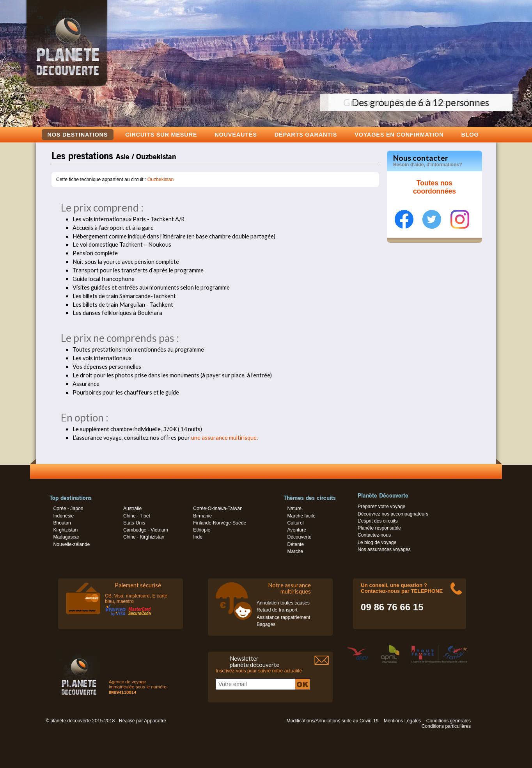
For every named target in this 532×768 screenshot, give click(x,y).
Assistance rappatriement (283, 617)
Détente (295, 544)
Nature (294, 508)
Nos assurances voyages (384, 549)
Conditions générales (449, 721)
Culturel (295, 523)
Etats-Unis (134, 523)
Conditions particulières (446, 726)
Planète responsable (379, 528)
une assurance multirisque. (224, 438)
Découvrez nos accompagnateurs (393, 514)
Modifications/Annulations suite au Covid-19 (333, 721)
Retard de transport (277, 610)
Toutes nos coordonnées (434, 187)
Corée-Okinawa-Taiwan (218, 508)
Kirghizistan (65, 530)
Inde (198, 537)
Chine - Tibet (137, 516)
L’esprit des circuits (378, 521)
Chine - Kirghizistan (144, 537)
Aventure (296, 530)
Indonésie (63, 516)
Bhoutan (62, 523)
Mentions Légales (402, 721)
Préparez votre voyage (381, 507)
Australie (132, 508)
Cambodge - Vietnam (146, 530)
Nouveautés (236, 134)
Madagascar (66, 537)
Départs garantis (306, 134)
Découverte (299, 537)
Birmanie (202, 516)
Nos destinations (78, 135)
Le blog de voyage (377, 542)
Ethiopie (202, 530)
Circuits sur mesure (161, 134)
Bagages (266, 624)
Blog (470, 134)
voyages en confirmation (399, 134)
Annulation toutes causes (283, 603)
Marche (295, 551)
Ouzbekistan (161, 180)
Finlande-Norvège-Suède (220, 523)
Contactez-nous (374, 535)
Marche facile (301, 516)
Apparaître (155, 721)
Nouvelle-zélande (71, 544)
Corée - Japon (68, 508)
